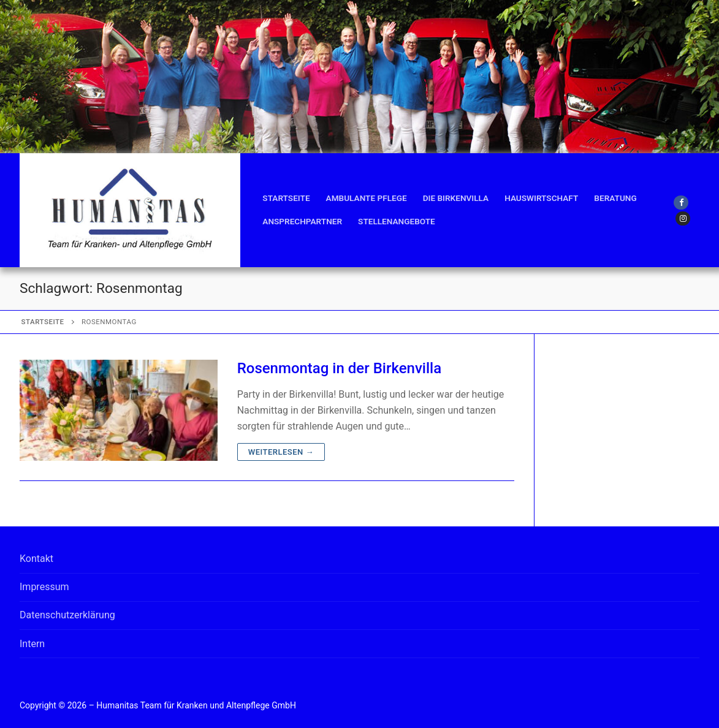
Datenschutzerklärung (67, 615)
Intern (32, 644)
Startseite (43, 322)
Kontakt (36, 559)
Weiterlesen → (281, 452)
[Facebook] (681, 203)
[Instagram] (683, 218)
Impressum (44, 587)
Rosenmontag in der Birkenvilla (339, 368)
